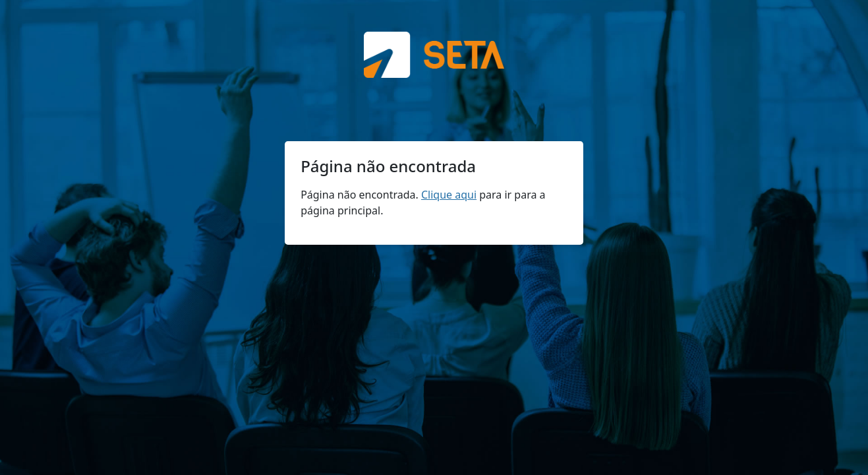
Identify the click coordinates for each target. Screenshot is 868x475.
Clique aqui (449, 195)
